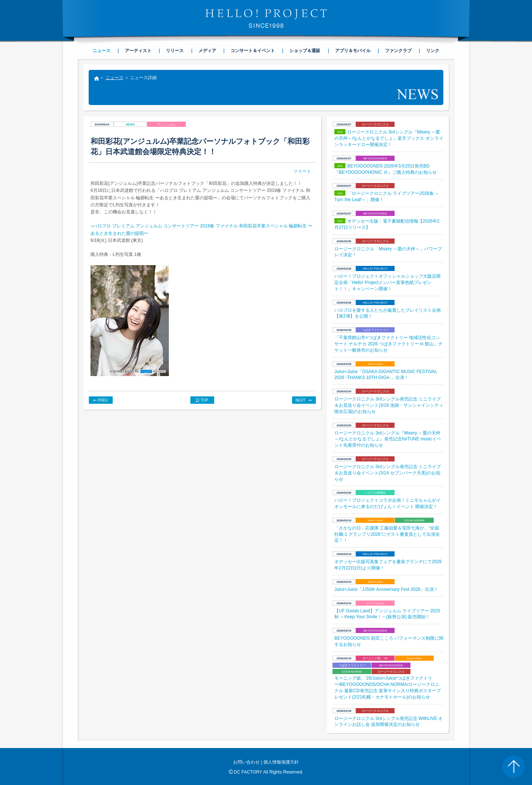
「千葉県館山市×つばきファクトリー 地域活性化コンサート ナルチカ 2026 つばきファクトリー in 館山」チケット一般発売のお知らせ (388, 344)
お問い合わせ (246, 762)
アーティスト (138, 51)
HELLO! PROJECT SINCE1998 (266, 18)
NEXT (301, 400)
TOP (204, 400)
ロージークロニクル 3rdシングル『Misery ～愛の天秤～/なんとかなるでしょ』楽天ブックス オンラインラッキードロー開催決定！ (389, 138)
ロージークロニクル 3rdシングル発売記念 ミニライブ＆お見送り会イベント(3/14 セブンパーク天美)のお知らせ (388, 473)
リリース (175, 51)
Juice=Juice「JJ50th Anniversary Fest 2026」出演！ (386, 589)
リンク (433, 51)
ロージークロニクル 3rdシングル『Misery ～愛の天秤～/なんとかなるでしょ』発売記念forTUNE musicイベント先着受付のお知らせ (388, 439)
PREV (103, 400)
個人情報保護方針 (281, 762)
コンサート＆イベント (253, 51)
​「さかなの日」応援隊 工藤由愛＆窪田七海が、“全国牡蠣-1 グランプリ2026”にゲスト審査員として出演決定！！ (387, 534)
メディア (207, 51)
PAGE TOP (514, 767)
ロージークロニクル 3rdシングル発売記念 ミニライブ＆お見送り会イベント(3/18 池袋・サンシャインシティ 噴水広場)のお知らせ (389, 405)
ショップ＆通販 (305, 51)
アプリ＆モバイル (353, 51)
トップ (96, 79)
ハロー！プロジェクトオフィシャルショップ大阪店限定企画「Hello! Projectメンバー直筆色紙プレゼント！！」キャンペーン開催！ (388, 282)
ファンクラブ (398, 51)
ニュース (115, 78)
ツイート (302, 171)
